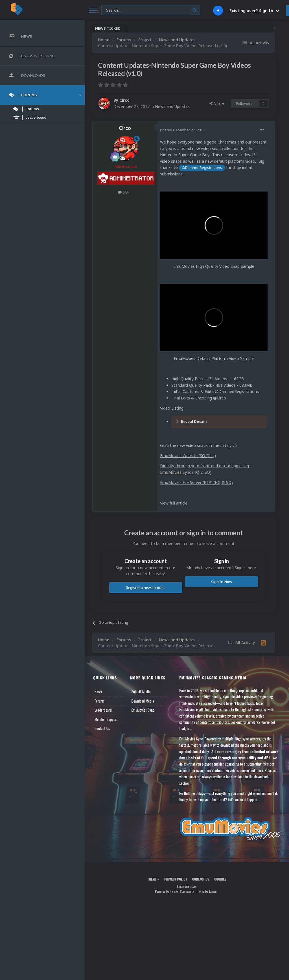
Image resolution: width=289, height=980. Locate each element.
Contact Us (102, 728)
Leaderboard (103, 710)
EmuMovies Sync (143, 710)
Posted (182, 130)
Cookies (220, 879)
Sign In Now (222, 582)
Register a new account (145, 588)
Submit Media (141, 692)
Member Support (106, 719)
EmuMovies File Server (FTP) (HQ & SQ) (196, 482)
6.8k (124, 192)
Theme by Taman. (207, 891)
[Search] (151, 10)
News (98, 692)
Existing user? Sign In (254, 11)
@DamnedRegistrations (202, 168)
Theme (153, 879)
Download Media (143, 701)
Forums (100, 701)
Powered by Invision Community (174, 891)
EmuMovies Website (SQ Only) (188, 456)
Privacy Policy (176, 879)
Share (217, 103)
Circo (124, 100)
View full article (174, 503)
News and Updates (172, 106)
